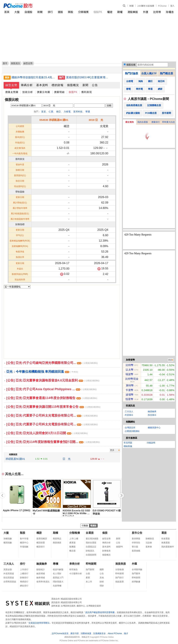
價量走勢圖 (12, 92)
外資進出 (129, 415)
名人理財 (57, 574)
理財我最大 (58, 582)
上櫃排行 (24, 574)
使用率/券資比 (43, 582)
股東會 (149, 547)
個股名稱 (131, 65)
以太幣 (130, 370)
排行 (50, 12)
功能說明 (151, 443)
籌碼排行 (24, 582)
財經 (102, 582)
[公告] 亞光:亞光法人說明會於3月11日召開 (47, 433)
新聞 (131, 6)
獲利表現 (87, 92)
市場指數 (24, 547)
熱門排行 (120, 578)
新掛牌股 (136, 539)
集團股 (72, 547)
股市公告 (137, 533)
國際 (102, 570)
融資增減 (41, 574)
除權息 (170, 12)
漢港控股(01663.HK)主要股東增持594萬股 (88, 77)
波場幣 (130, 395)
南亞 (58, 112)
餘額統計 (41, 570)
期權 (120, 12)
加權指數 (8, 539)
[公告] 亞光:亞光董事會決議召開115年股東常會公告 (53, 407)
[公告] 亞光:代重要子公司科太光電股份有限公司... (52, 416)
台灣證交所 (130, 428)
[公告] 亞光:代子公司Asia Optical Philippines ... (51, 389)
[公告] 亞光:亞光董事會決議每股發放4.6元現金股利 (53, 380)
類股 (71, 12)
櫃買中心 (24, 543)
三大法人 (129, 411)
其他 (102, 578)
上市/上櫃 (74, 539)
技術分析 (28, 92)
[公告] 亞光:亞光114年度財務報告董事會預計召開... (53, 442)
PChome (162, 6)
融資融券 (152, 411)
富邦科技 (78, 112)
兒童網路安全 (99, 633)
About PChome (115, 633)
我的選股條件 (168, 547)
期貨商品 (57, 539)
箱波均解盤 (58, 570)
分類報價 (83, 12)
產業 (88, 578)
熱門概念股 (167, 73)
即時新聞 (91, 564)
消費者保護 (86, 633)
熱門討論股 (132, 73)
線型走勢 (11, 85)
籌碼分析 (27, 85)
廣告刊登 (75, 633)
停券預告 (136, 543)
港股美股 (133, 12)
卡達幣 (129, 390)
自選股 (28, 12)
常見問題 (128, 443)
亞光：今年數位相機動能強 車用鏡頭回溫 (42, 372)
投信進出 (152, 415)
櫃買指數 (8, 543)
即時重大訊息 (169, 122)
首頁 (7, 12)
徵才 (126, 633)
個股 (105, 533)
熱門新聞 (90, 570)
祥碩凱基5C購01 (15, 459)
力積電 (67, 112)
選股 (60, 12)
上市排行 (24, 570)
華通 (88, 112)
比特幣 (157, 12)
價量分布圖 (43, 92)
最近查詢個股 (92, 539)
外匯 (146, 12)
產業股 (72, 543)
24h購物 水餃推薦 (146, 6)
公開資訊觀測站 (132, 431)
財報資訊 (90, 551)
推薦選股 (166, 543)
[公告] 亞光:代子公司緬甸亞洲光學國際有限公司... (52, 363)
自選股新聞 (91, 555)
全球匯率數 (137, 570)
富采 (44, 112)
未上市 (89, 582)
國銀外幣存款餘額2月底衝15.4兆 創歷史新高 (33, 77)
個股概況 (73, 85)
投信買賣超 (9, 578)
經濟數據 (136, 582)
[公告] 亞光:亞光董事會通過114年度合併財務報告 (52, 398)
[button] (121, 495)
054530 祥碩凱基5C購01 (54, 120)
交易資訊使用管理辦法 (39, 623)
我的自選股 (143, 122)
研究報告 (74, 570)
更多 (112, 450)
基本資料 (42, 85)
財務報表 (106, 551)
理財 (102, 586)
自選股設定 (91, 547)
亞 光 (67, 459)
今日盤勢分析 (76, 574)
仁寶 (51, 112)
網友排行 (24, 586)
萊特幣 (130, 385)
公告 (95, 85)
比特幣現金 (132, 379)
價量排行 (156, 122)
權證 (110, 12)
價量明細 (59, 92)
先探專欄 (57, 586)
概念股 (72, 551)
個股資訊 (15, 63)
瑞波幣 (129, 374)
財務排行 (24, 578)
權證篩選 (41, 543)
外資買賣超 (9, 574)
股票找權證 (42, 539)
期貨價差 (57, 543)
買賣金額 (8, 570)
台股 (88, 574)
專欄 (55, 564)
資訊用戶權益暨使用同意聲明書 (100, 612)
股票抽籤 (136, 551)
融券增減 (41, 578)
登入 (172, 6)
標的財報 (58, 85)
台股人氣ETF (149, 73)
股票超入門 (58, 578)
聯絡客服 (128, 446)
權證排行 (41, 547)
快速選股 (166, 539)
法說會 (149, 543)
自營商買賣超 (10, 582)
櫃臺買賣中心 (154, 428)
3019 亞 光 (96, 120)
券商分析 (75, 564)
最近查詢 (130, 122)
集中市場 (24, 539)
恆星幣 (129, 399)
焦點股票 (120, 582)
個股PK (98, 12)
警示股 (135, 547)
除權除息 (150, 539)
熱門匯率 (136, 574)
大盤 (17, 12)
